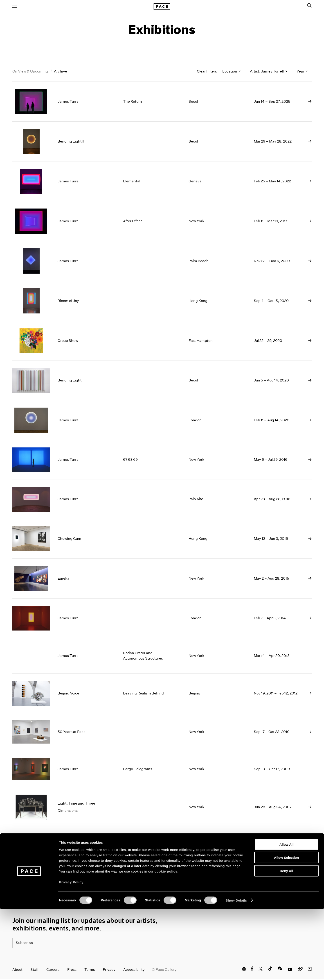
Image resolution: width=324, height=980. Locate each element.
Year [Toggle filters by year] (302, 73)
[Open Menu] (15, 7)
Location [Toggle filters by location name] (232, 73)
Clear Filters (207, 73)
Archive (61, 73)
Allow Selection (287, 929)
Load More (162, 882)
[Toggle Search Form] (309, 6)
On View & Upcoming (30, 73)
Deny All (286, 942)
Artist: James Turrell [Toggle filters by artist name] (269, 73)
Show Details (236, 971)
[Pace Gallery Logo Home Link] (162, 7)
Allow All (287, 915)
